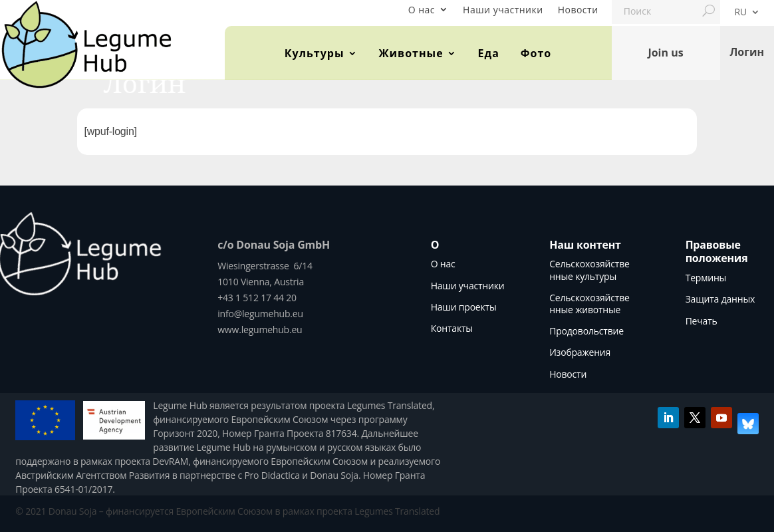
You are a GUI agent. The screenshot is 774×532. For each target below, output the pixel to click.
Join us (665, 53)
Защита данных (720, 299)
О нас (422, 10)
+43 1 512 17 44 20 (257, 298)
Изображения (580, 352)
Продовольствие (586, 331)
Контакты (452, 328)
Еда (489, 53)
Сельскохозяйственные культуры (589, 270)
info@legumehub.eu (260, 314)
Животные (411, 53)
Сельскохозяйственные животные (589, 304)
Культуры (315, 53)
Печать (702, 321)
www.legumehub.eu (260, 330)
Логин (747, 53)
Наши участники (503, 10)
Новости (578, 10)
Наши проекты (464, 307)
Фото (536, 53)
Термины (706, 278)
